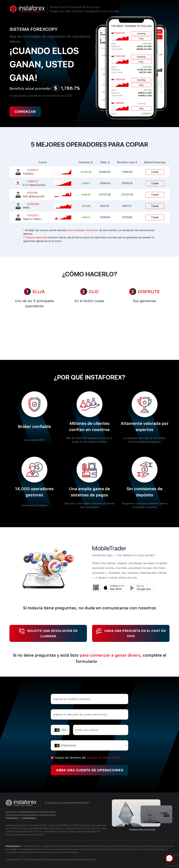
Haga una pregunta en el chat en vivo (131, 633)
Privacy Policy (12, 818)
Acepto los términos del (88, 758)
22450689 (33, 204)
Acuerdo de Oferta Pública (104, 758)
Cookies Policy (29, 818)
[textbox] (60, 730)
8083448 (32, 193)
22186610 (33, 170)
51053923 (33, 215)
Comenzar (25, 112)
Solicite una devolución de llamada (48, 633)
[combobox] (60, 730)
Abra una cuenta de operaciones (90, 770)
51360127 (33, 181)
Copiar (155, 172)
